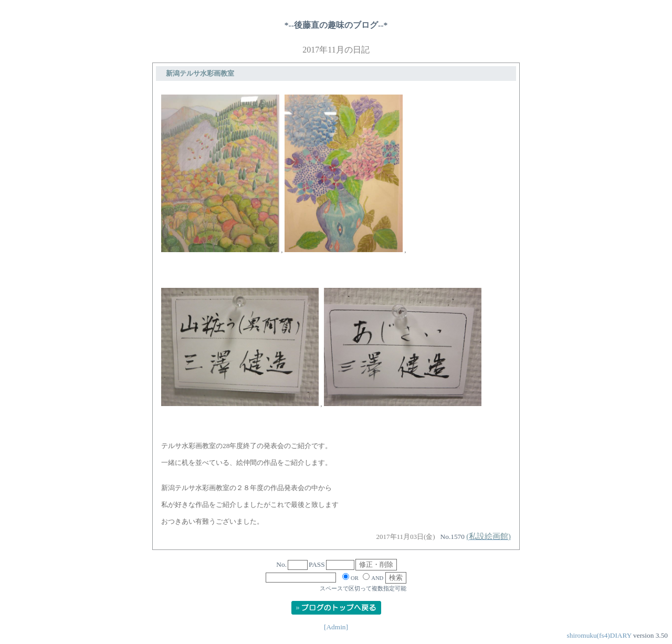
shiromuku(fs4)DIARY (599, 635)
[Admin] (336, 627)
